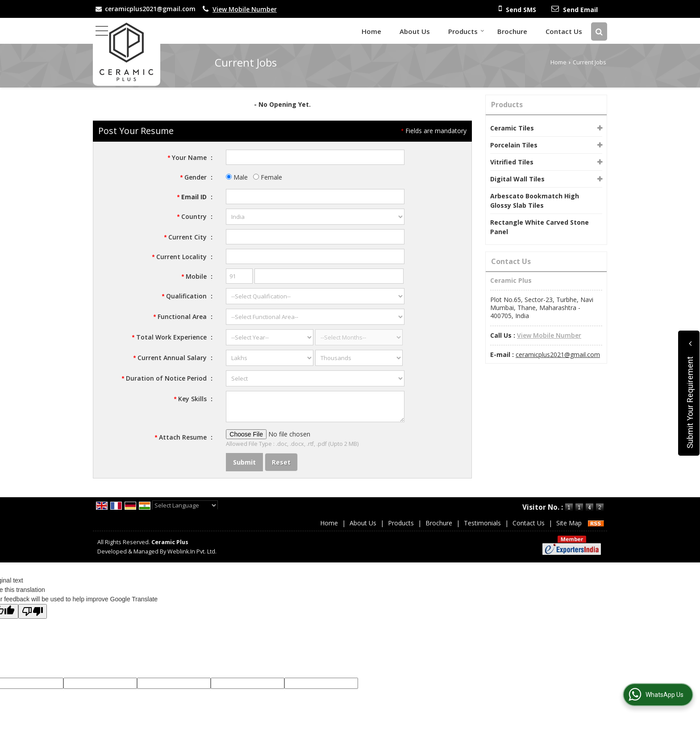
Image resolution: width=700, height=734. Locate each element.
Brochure (512, 31)
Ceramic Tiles (512, 128)
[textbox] (315, 237)
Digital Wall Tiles (517, 179)
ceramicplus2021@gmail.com (150, 9)
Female (268, 177)
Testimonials (482, 523)
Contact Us (564, 31)
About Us (415, 31)
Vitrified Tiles (512, 162)
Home (371, 31)
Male (237, 177)
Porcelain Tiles (514, 145)
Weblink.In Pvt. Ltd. (192, 552)
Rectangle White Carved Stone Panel (540, 227)
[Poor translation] (33, 611)
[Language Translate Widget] (185, 505)
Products (466, 31)
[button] (245, 9)
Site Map (569, 523)
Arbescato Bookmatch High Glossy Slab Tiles (535, 201)
